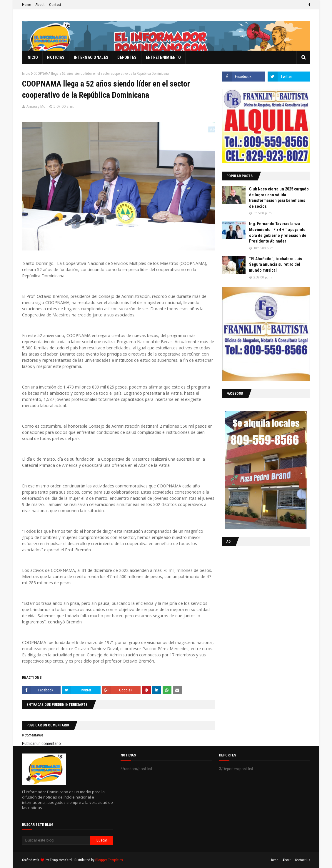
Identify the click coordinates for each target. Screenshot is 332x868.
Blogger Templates (109, 860)
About (40, 5)
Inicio (26, 74)
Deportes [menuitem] (127, 57)
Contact (55, 5)
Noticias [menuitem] (56, 57)
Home (26, 5)
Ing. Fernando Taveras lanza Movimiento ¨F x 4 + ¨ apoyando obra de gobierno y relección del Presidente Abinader (278, 232)
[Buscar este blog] (56, 840)
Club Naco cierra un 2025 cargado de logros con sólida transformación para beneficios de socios (279, 198)
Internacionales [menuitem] (91, 57)
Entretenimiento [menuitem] (164, 57)
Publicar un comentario (41, 743)
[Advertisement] (259, 589)
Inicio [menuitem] (32, 57)
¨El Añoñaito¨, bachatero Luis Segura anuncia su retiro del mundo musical (276, 264)
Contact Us (303, 860)
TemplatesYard (61, 860)
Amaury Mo (36, 106)
